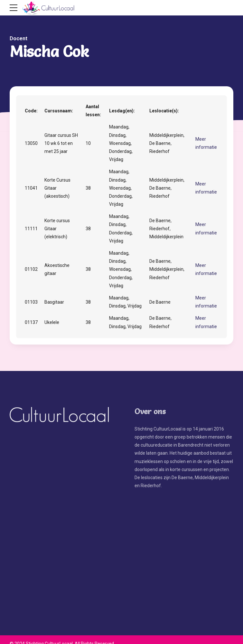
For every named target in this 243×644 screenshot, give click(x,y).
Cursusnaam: (59, 111)
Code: (31, 111)
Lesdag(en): (122, 111)
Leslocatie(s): (164, 111)
